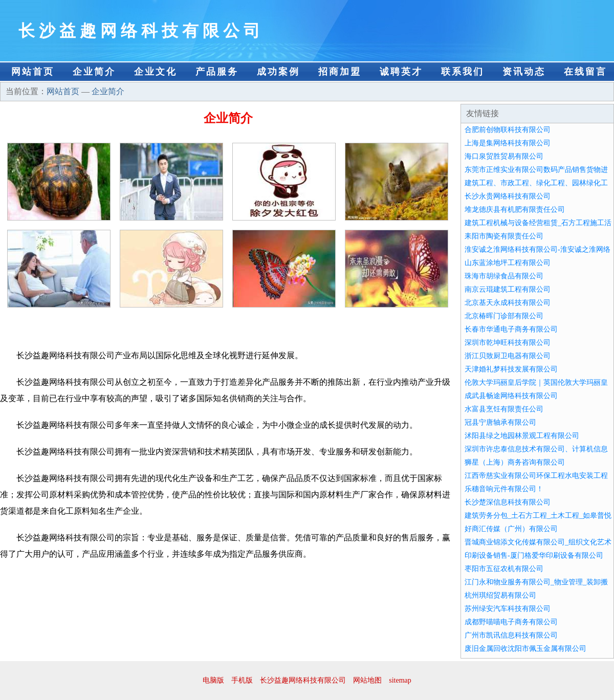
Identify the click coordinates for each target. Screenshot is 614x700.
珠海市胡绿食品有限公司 (504, 276)
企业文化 (156, 72)
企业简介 (94, 72)
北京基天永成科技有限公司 (508, 303)
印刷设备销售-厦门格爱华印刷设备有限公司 (534, 555)
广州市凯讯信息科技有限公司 (511, 635)
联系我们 (463, 72)
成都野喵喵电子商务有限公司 (511, 622)
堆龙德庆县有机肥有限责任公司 (515, 210)
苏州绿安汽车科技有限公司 (508, 609)
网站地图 (367, 680)
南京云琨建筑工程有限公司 (508, 289)
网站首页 (33, 72)
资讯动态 (524, 72)
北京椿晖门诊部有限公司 (504, 316)
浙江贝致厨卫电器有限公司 (508, 356)
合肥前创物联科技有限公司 (508, 130)
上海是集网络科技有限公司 (508, 143)
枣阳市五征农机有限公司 (504, 569)
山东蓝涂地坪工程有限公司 (508, 263)
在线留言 (585, 72)
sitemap (400, 680)
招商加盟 (340, 72)
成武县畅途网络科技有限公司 (511, 396)
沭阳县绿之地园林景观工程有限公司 (522, 436)
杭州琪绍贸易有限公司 (500, 595)
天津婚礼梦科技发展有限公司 (511, 369)
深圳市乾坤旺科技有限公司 (508, 343)
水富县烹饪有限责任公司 (504, 409)
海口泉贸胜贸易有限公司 (504, 156)
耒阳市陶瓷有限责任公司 (504, 236)
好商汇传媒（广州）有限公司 (511, 529)
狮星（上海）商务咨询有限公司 (515, 462)
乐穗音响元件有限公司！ (504, 489)
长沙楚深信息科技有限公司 (508, 502)
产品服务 (217, 72)
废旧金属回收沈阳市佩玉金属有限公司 (525, 649)
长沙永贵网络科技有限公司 (508, 196)
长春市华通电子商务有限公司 (511, 329)
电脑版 (213, 680)
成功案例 (278, 72)
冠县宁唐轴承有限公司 (500, 422)
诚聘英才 (401, 72)
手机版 (242, 680)
